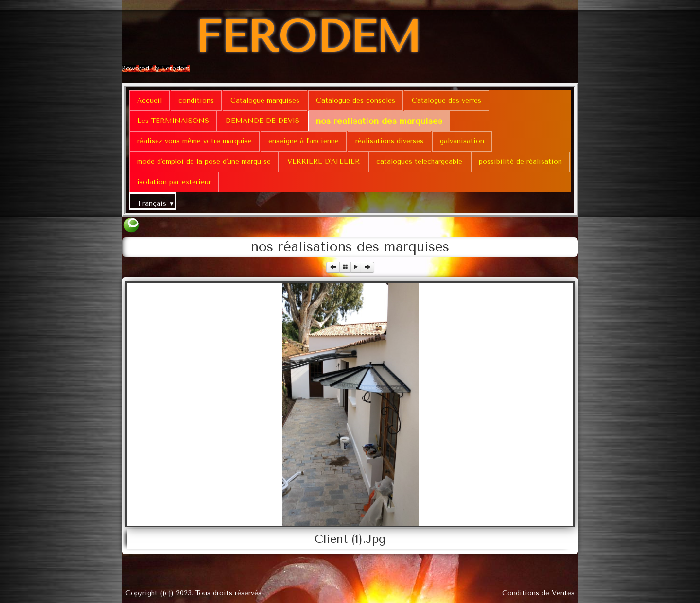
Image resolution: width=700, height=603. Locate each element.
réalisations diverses (389, 141)
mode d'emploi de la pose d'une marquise (204, 162)
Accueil (149, 100)
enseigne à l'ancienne (304, 141)
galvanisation (462, 141)
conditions (196, 100)
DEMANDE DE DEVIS (262, 121)
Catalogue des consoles (356, 100)
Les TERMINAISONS (173, 121)
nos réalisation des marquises (379, 121)
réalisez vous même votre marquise (194, 141)
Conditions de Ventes (538, 593)
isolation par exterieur (174, 182)
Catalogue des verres (446, 100)
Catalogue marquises (265, 100)
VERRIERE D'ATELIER (324, 162)
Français (156, 203)
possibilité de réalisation (520, 162)
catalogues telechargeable (419, 162)
